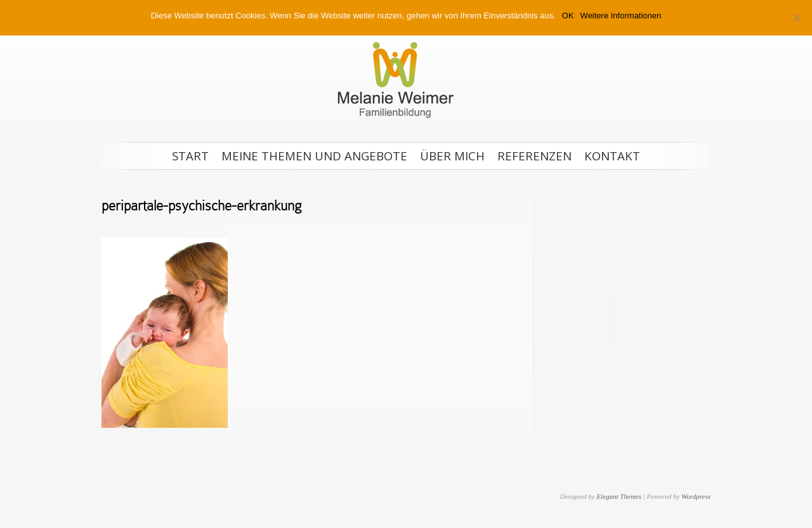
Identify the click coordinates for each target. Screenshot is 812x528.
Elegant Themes (619, 496)
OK (568, 16)
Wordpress (696, 496)
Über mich (452, 156)
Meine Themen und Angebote (314, 156)
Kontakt (612, 156)
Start (190, 156)
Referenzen (534, 156)
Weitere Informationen (621, 16)
